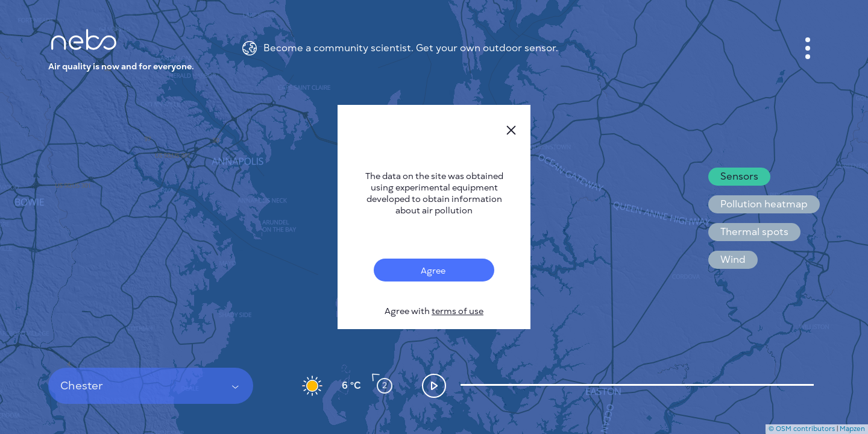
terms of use (458, 311)
